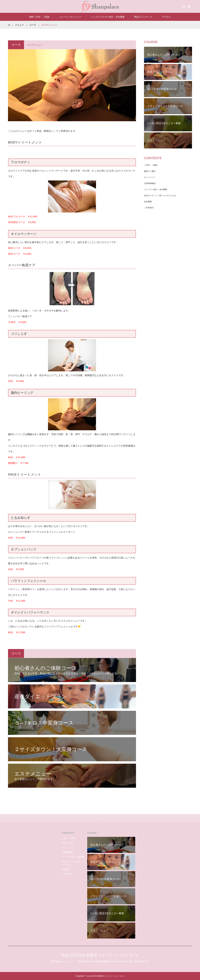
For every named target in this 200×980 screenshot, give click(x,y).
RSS (189, 6)
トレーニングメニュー (70, 17)
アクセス (166, 17)
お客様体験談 (150, 183)
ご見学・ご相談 (151, 165)
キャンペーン (150, 177)
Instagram (183, 6)
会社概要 (148, 202)
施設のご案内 (150, 171)
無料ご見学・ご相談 (39, 17)
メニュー (19, 25)
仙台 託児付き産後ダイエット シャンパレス (100, 955)
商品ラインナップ (143, 17)
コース (33, 25)
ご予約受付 (149, 208)
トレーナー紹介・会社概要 (156, 189)
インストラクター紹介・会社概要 (108, 17)
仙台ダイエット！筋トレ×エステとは (160, 196)
